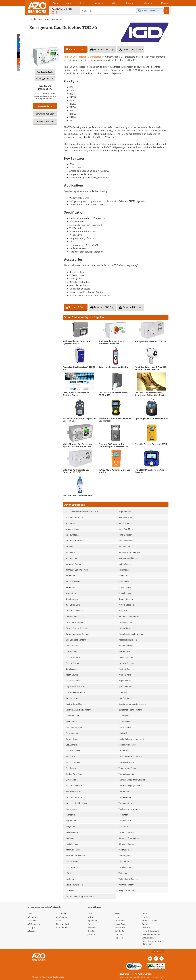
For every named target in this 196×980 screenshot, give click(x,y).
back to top (158, 951)
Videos (91, 924)
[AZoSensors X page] (60, 13)
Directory (92, 931)
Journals (91, 934)
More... (164, 3)
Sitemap (118, 934)
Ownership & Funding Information (151, 943)
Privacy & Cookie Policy (152, 934)
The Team (119, 938)
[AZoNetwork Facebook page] (56, 13)
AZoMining (61, 914)
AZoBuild (32, 931)
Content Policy (148, 938)
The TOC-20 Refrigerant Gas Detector (83, 57)
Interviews (92, 927)
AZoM (30, 914)
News (90, 914)
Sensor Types (120, 924)
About (144, 914)
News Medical (62, 924)
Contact (145, 924)
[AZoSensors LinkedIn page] (53, 13)
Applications (120, 921)
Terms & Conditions (150, 931)
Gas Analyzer (58, 19)
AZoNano (32, 917)
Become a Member (150, 921)
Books (117, 914)
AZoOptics (32, 927)
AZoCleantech (34, 924)
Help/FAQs (119, 931)
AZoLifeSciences (63, 927)
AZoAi (59, 921)
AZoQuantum (62, 917)
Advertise (146, 927)
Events (117, 917)
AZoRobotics (33, 921)
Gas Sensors (45, 19)
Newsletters (120, 927)
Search (145, 917)
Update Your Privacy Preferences (48, 977)
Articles (91, 917)
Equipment (93, 921)
